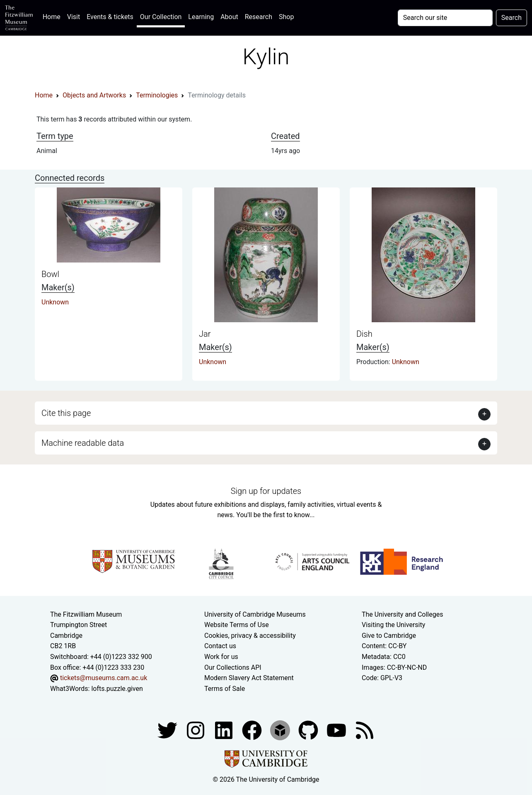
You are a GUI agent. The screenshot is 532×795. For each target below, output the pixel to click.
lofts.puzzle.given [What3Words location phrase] (117, 689)
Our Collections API (233, 667)
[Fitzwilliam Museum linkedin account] (253, 730)
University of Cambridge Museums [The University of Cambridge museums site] (255, 614)
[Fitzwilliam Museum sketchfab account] (281, 730)
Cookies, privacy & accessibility (250, 636)
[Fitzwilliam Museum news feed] (365, 730)
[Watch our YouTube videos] (337, 730)
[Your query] (445, 18)
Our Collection (161, 17)
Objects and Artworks (94, 95)
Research (259, 17)
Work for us (221, 657)
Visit (74, 17)
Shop (286, 17)
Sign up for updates (266, 491)
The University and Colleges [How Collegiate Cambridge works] (402, 614)
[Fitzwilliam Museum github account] (309, 730)
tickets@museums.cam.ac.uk (104, 678)
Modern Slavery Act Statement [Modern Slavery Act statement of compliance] (249, 678)
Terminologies (157, 95)
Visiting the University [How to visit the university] (393, 625)
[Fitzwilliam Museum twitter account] (168, 730)
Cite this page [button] (66, 413)
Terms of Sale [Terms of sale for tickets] (225, 689)
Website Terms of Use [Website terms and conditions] (237, 625)
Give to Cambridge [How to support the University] (389, 636)
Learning (201, 17)
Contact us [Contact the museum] (220, 646)
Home (53, 16)
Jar (205, 334)
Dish (364, 334)
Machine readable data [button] (83, 443)
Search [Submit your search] (511, 18)
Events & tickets (110, 17)
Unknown (55, 302)
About (229, 17)
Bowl (50, 274)
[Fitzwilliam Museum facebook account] (225, 730)
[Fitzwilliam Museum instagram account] (196, 730)
